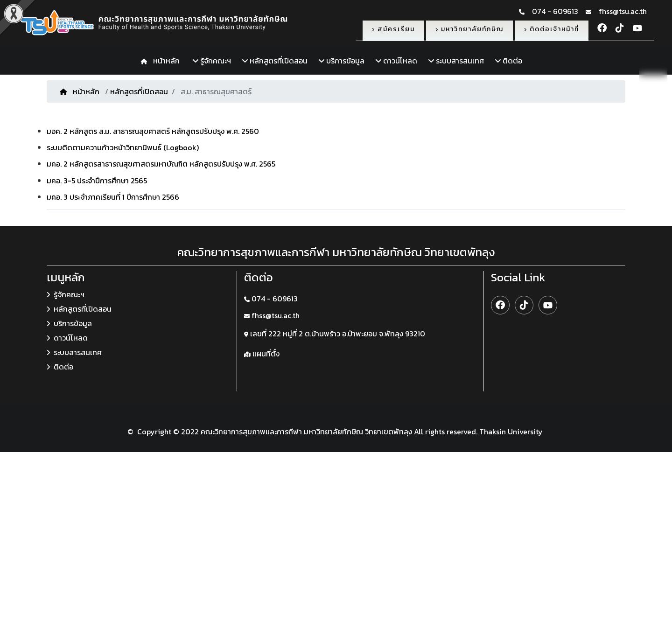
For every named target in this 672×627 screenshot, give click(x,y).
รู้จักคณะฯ (212, 61)
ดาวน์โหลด (396, 61)
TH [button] (653, 69)
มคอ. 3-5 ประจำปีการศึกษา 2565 (97, 181)
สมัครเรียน (393, 29)
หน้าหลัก (164, 61)
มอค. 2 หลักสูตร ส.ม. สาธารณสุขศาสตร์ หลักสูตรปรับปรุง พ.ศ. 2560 (153, 131)
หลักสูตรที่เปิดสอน (275, 61)
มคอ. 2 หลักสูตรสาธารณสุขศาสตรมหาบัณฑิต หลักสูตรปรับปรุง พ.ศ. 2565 (161, 164)
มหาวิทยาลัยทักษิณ (469, 29)
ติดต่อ (509, 61)
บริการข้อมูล (342, 61)
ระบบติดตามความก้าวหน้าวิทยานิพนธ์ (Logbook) (123, 147)
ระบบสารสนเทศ (456, 61)
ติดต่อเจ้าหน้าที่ (552, 29)
